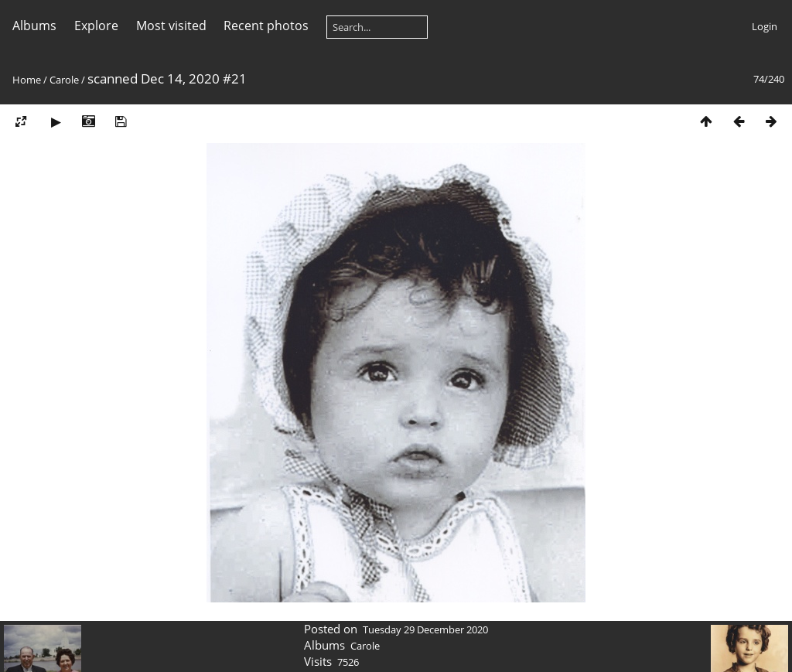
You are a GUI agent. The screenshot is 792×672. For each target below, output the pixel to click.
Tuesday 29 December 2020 (425, 629)
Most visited (171, 26)
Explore (96, 26)
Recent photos (266, 26)
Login (765, 26)
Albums (34, 26)
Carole (64, 80)
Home (27, 80)
